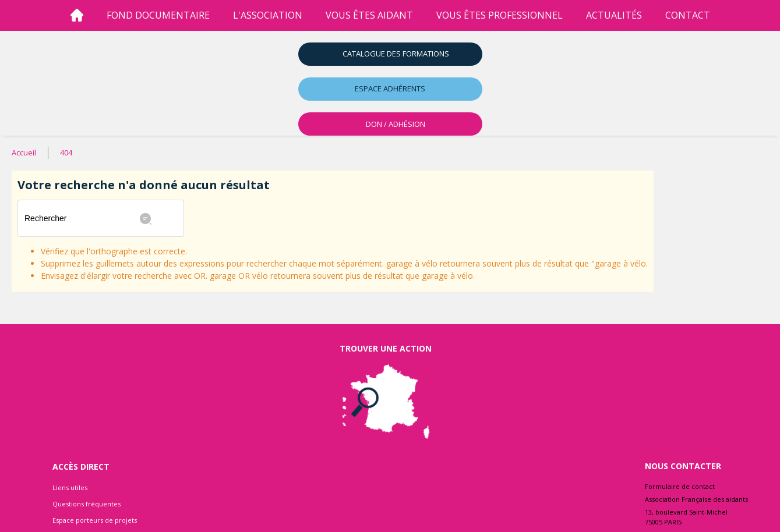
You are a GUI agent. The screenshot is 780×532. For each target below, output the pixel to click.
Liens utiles (70, 487)
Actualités (614, 15)
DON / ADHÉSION (396, 124)
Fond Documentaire (158, 15)
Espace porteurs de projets (95, 520)
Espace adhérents (390, 88)
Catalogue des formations (396, 54)
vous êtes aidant (369, 15)
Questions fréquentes (87, 504)
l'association (268, 15)
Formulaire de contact (680, 486)
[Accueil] (77, 15)
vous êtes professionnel (500, 15)
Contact (688, 15)
